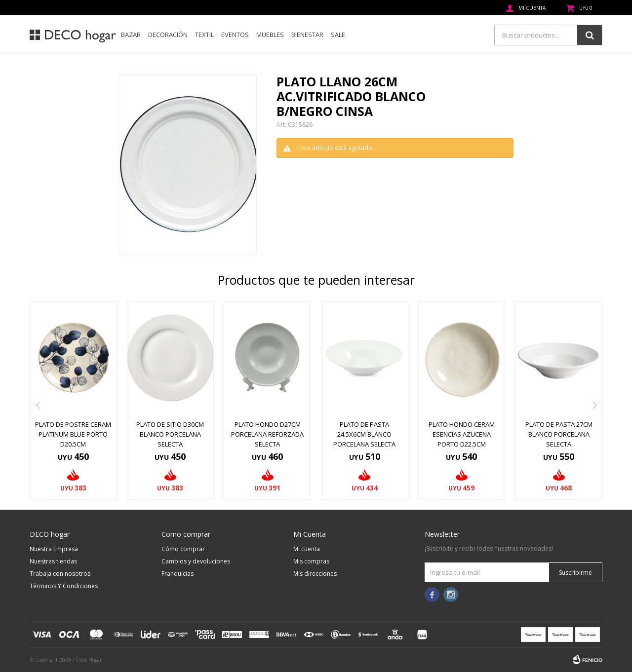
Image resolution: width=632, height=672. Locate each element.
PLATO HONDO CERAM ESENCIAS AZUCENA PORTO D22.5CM (462, 434)
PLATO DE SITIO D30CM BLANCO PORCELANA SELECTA (170, 434)
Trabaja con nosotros (60, 574)
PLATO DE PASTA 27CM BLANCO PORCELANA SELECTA (559, 434)
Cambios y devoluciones (196, 561)
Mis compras (311, 561)
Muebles (270, 35)
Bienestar (307, 35)
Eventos (235, 35)
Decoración (168, 35)
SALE (338, 35)
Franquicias (178, 574)
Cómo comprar (183, 549)
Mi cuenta (307, 549)
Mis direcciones (315, 574)
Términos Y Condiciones (64, 586)
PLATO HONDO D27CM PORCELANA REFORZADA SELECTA (267, 434)
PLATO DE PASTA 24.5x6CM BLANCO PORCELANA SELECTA (364, 434)
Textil (204, 35)
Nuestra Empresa (54, 549)
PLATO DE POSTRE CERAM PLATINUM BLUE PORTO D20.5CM (73, 434)
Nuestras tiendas (53, 561)
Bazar (131, 35)
